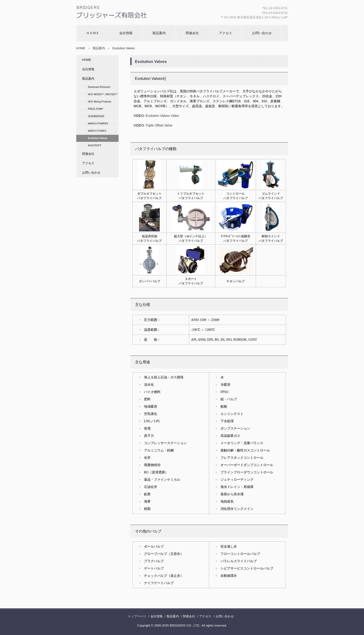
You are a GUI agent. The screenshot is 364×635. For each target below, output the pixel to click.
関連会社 (192, 33)
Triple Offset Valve (159, 125)
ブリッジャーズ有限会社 (111, 25)
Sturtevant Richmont (99, 87)
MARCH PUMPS (97, 131)
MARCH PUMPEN (98, 124)
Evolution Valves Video (162, 116)
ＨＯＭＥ (93, 33)
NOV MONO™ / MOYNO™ (103, 94)
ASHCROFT (95, 145)
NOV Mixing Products (100, 102)
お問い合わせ (262, 33)
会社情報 (126, 33)
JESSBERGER (96, 116)
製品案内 (159, 33)
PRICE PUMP (96, 109)
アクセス (225, 33)
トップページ (137, 616)
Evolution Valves (98, 138)
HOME (81, 48)
